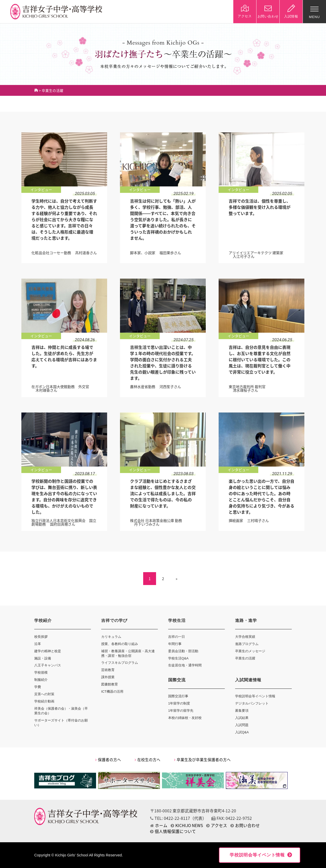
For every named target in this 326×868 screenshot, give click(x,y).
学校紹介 (43, 620)
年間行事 (175, 644)
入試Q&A (242, 732)
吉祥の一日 (177, 637)
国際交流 (177, 680)
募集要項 (242, 711)
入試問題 (242, 725)
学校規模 (41, 672)
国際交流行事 (178, 696)
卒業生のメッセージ (250, 651)
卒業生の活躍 (245, 658)
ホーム (159, 825)
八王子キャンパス (48, 665)
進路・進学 (246, 620)
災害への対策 (44, 694)
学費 (38, 687)
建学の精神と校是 (48, 651)
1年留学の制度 (179, 703)
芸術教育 (108, 670)
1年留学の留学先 (181, 711)
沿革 (38, 644)
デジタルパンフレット (252, 703)
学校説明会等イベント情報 (255, 696)
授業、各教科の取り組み (120, 644)
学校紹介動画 (44, 701)
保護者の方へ (108, 760)
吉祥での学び (114, 620)
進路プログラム (247, 644)
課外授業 (108, 677)
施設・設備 (43, 658)
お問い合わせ (245, 825)
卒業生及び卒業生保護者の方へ (202, 760)
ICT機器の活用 (112, 691)
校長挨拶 (41, 637)
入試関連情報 (248, 680)
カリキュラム (111, 637)
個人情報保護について (173, 831)
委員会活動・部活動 (183, 651)
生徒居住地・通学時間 (185, 665)
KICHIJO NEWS (187, 825)
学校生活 (177, 620)
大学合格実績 (245, 637)
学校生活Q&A (178, 658)
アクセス (217, 825)
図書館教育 (110, 684)
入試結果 (242, 718)
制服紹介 (41, 680)
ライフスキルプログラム (120, 663)
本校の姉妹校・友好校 (185, 718)
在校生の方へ (148, 760)
